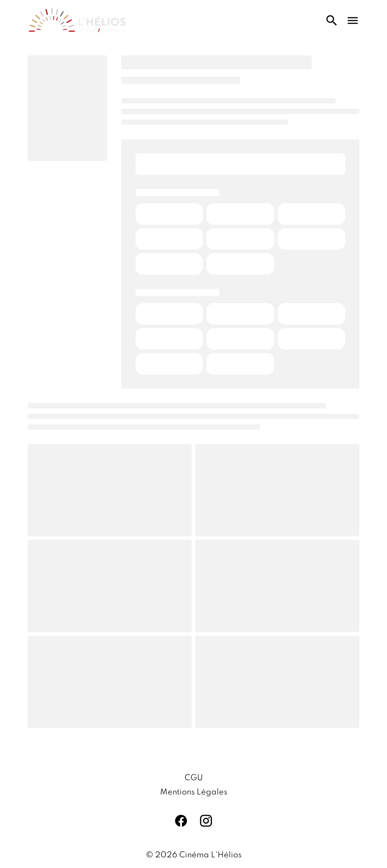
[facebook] (181, 821)
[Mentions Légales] (194, 792)
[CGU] (194, 778)
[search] (332, 21)
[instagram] (206, 821)
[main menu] (353, 21)
